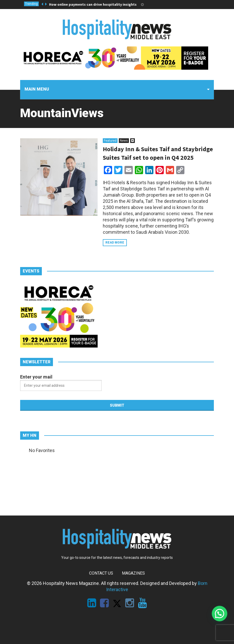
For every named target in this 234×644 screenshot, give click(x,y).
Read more (115, 243)
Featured (110, 141)
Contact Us (101, 573)
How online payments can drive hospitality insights (93, 4)
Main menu (37, 89)
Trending (31, 4)
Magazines (133, 573)
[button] (220, 614)
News (124, 141)
